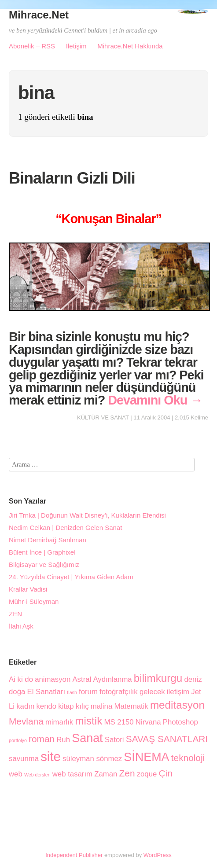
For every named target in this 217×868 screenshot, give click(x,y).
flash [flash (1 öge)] (72, 692)
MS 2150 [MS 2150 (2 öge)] (119, 722)
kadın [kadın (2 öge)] (25, 706)
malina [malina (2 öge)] (101, 706)
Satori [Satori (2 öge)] (114, 740)
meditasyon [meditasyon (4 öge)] (177, 705)
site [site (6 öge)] (51, 756)
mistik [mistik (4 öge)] (88, 721)
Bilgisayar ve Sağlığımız (44, 565)
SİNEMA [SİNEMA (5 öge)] (146, 757)
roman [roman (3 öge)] (42, 739)
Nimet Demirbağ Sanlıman (48, 540)
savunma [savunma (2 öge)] (24, 759)
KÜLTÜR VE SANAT (103, 417)
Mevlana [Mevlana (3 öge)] (26, 721)
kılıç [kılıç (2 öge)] (82, 706)
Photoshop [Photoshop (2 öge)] (180, 722)
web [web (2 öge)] (16, 774)
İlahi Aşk (21, 626)
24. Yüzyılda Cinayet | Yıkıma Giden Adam (71, 577)
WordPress (158, 855)
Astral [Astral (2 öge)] (82, 679)
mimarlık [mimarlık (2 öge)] (59, 722)
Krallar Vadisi (28, 589)
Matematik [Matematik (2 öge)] (131, 706)
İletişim (76, 46)
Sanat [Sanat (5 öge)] (87, 738)
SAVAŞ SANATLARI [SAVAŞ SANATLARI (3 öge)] (167, 739)
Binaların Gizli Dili (72, 178)
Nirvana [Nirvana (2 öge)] (148, 722)
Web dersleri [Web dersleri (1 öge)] (37, 775)
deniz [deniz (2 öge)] (193, 679)
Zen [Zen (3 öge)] (127, 773)
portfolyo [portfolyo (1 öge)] (18, 740)
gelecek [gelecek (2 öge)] (152, 692)
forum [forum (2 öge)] (88, 692)
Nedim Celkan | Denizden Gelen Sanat (65, 528)
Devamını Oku (155, 400)
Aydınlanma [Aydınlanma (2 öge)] (112, 679)
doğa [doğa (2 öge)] (17, 692)
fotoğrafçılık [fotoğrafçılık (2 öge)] (119, 692)
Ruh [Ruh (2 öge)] (63, 740)
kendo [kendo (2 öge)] (46, 706)
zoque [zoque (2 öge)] (147, 774)
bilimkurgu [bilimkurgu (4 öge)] (158, 678)
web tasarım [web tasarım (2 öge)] (72, 774)
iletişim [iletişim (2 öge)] (178, 692)
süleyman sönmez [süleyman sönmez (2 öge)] (92, 759)
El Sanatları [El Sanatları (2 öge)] (46, 692)
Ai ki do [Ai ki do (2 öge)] (21, 679)
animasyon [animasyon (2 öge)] (53, 679)
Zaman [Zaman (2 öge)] (106, 774)
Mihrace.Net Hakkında (130, 46)
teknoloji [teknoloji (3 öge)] (188, 758)
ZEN (15, 614)
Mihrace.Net (39, 15)
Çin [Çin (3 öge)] (166, 773)
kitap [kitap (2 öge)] (66, 706)
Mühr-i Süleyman (34, 601)
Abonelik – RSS (32, 46)
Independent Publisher (74, 855)
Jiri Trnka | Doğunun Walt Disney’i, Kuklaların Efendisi (87, 515)
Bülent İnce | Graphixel (42, 552)
